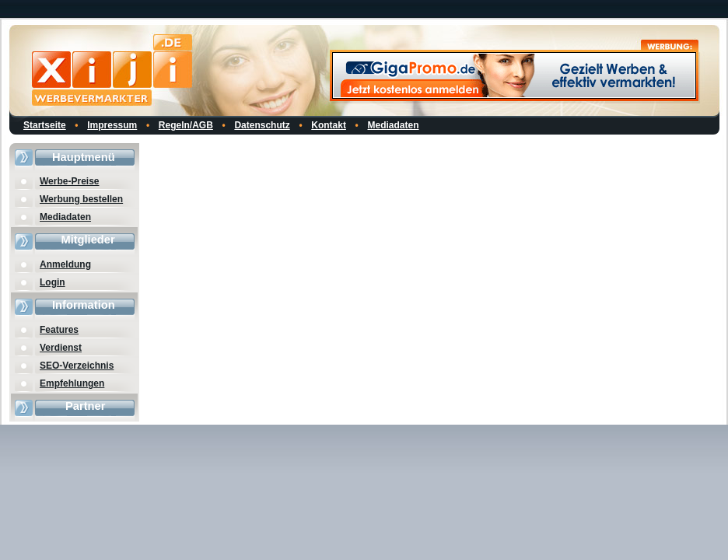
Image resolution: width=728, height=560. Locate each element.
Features (59, 330)
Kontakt (329, 125)
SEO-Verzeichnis (77, 366)
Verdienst (61, 348)
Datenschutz (262, 125)
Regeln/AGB (186, 125)
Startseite (45, 125)
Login (52, 282)
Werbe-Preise (69, 181)
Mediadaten (394, 125)
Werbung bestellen (81, 199)
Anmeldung (65, 264)
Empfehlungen (72, 383)
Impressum (112, 125)
